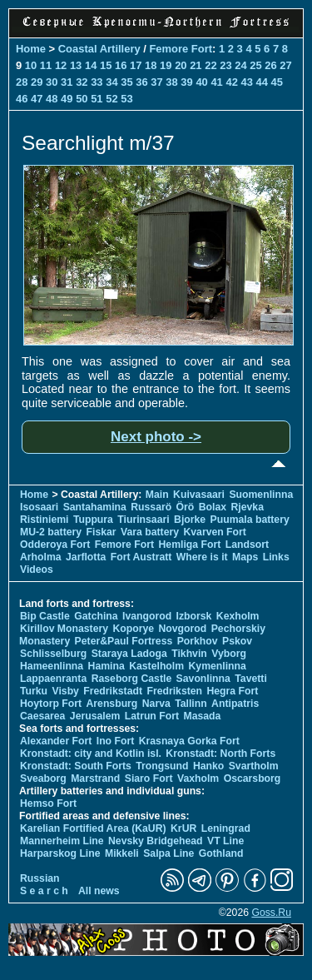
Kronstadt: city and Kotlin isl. (91, 754)
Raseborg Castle (132, 679)
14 (91, 65)
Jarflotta (86, 557)
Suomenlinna (261, 495)
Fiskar (102, 532)
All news (99, 891)
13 (76, 65)
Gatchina (96, 616)
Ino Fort (116, 741)
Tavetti (251, 679)
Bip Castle (45, 616)
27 (285, 65)
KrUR (183, 828)
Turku (34, 691)
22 (210, 65)
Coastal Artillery (99, 49)
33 (97, 82)
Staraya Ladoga (129, 654)
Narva (156, 704)
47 (37, 99)
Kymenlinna (218, 666)
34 (111, 82)
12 (61, 65)
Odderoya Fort (55, 545)
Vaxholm (198, 779)
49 (67, 99)
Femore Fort (181, 49)
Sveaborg (43, 779)
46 (22, 99)
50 (82, 99)
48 (52, 99)
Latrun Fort (152, 716)
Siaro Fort (149, 779)
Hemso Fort (48, 803)
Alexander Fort (56, 741)
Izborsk (194, 616)
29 (37, 82)
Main (157, 495)
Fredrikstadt (113, 691)
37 (156, 82)
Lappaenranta (53, 679)
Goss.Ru (271, 913)
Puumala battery (250, 520)
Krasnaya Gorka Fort (189, 741)
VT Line (225, 841)
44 (262, 82)
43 (246, 82)
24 (240, 65)
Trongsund (162, 766)
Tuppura (93, 520)
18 (151, 65)
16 (121, 65)
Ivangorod (147, 616)
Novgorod (183, 629)
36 (141, 82)
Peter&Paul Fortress (124, 641)
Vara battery (150, 532)
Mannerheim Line (62, 841)
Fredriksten (174, 691)
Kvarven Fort (214, 532)
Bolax (213, 507)
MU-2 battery (51, 532)
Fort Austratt (141, 557)
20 (181, 65)
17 (136, 65)
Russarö (151, 507)
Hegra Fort (232, 691)
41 (216, 82)
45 (277, 82)
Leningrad (226, 828)
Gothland (221, 853)
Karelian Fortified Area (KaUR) (93, 828)
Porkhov (198, 641)
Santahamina (95, 507)
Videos (37, 570)
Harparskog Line (60, 853)
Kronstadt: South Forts (76, 766)
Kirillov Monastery (64, 629)
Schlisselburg (53, 654)
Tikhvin (189, 654)
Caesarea (42, 716)
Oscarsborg (253, 779)
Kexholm (238, 616)
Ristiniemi (44, 520)
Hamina (106, 666)
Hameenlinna (52, 666)
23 (225, 65)
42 (231, 82)
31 (67, 82)
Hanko (208, 766)
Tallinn (191, 704)
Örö (186, 507)
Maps (245, 557)
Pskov (237, 641)
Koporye (133, 629)
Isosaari (39, 507)
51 (97, 99)
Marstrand (95, 779)
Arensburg (111, 704)
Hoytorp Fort (51, 704)
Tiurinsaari (143, 520)
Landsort (247, 545)
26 (270, 65)
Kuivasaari (199, 495)
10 (31, 65)
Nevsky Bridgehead (156, 841)
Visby (65, 691)
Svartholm (254, 766)
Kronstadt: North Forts (220, 754)
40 (201, 82)
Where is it (202, 557)
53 (126, 99)
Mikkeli (122, 853)
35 (126, 82)
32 (82, 82)
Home (31, 49)
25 (255, 65)
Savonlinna (203, 679)
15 (106, 65)
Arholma (41, 557)
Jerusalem (95, 716)
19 (166, 65)
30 (52, 82)
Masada (202, 716)
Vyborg (229, 654)
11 (46, 65)
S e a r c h (44, 891)
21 (196, 65)
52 (111, 99)
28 (22, 82)
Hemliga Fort (190, 545)
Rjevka (248, 507)
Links (276, 557)
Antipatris (235, 704)
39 (186, 82)
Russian (40, 878)
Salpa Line (168, 853)
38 (171, 82)
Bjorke (190, 520)
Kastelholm (156, 666)
